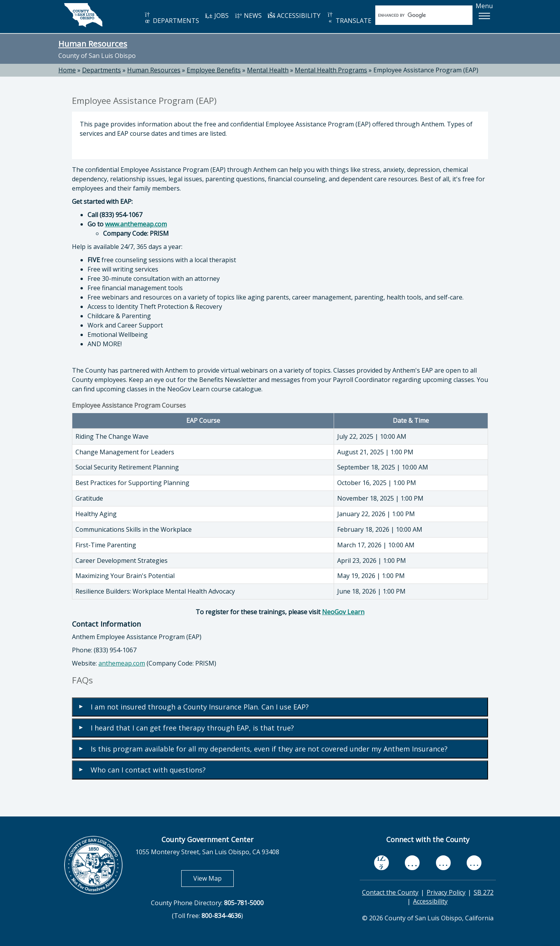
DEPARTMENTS (171, 18)
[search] (416, 15)
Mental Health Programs (331, 70)
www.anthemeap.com (136, 224)
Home (67, 70)
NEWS (248, 16)
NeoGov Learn (343, 612)
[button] (484, 16)
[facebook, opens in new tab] (381, 863)
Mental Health (268, 70)
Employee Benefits (214, 70)
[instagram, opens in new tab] (474, 863)
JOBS (217, 16)
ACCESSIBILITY (294, 16)
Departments (101, 70)
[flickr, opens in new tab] (443, 863)
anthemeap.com (122, 663)
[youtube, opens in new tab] (412, 863)
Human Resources (93, 44)
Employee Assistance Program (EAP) (426, 70)
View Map (213, 878)
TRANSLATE (349, 18)
